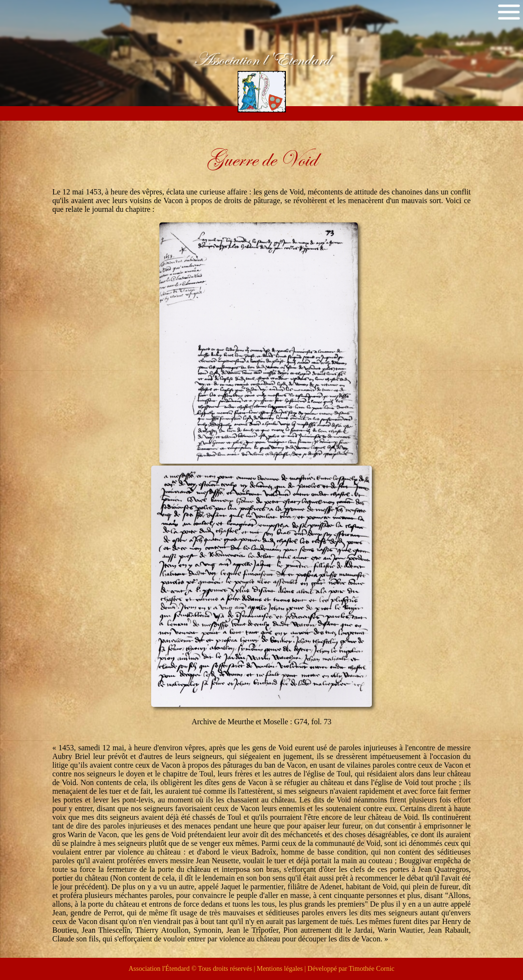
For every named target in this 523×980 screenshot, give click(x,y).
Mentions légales (280, 969)
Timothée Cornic (372, 969)
